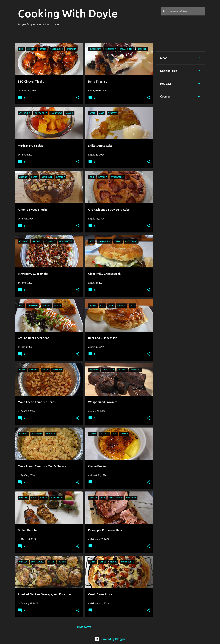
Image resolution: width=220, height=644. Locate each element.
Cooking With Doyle (68, 13)
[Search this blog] (187, 11)
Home (21, 39)
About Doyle (40, 39)
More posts (84, 627)
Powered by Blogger (110, 639)
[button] (78, 98)
